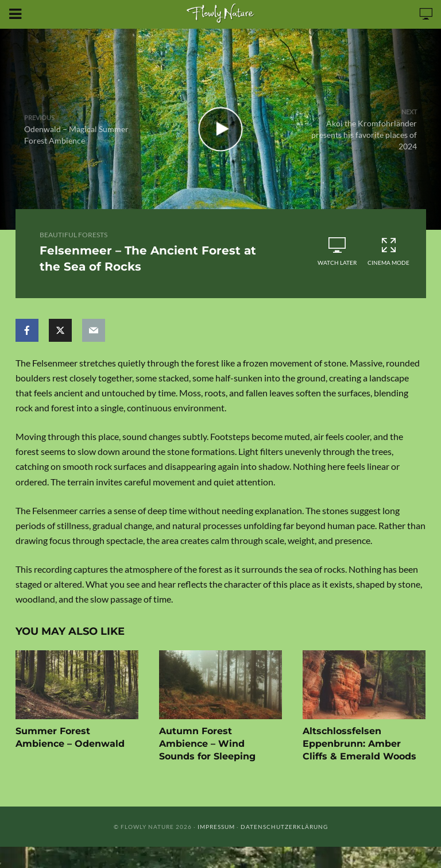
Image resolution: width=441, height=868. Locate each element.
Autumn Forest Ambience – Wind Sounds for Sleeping (207, 744)
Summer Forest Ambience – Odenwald (70, 737)
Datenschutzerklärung (284, 827)
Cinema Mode (389, 251)
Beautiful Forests (73, 235)
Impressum (216, 827)
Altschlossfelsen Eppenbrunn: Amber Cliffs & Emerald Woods (359, 744)
